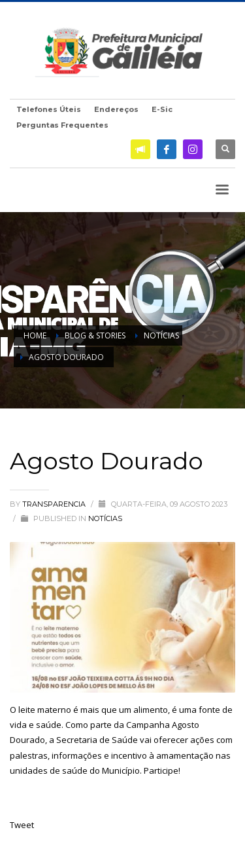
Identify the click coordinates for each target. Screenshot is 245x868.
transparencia (55, 504)
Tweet (22, 825)
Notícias (105, 518)
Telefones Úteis (49, 109)
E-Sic (162, 109)
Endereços (116, 109)
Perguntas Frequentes (62, 125)
